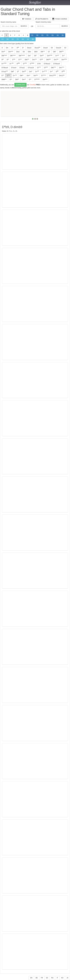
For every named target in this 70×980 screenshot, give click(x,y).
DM (43, 52)
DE (37, 978)
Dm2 (18, 52)
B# (33, 39)
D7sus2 (22, 68)
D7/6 (39, 64)
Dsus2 (29, 48)
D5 (52, 48)
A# (28, 39)
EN (31, 978)
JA (67, 978)
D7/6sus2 (47, 64)
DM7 (27, 60)
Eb (42, 35)
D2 (65, 48)
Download (21, 85)
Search (24, 26)
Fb (47, 35)
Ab (58, 35)
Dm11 (53, 76)
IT (57, 978)
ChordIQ (32, 85)
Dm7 (34, 60)
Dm (7, 48)
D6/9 (36, 52)
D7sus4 (14, 68)
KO (62, 978)
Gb (52, 35)
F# (18, 39)
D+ (12, 48)
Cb (32, 35)
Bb (63, 35)
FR (42, 978)
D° (23, 48)
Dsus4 (45, 48)
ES (47, 978)
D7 (49, 52)
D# (8, 39)
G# (23, 39)
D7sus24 (31, 68)
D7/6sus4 (57, 64)
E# (13, 39)
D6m (29, 52)
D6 (24, 52)
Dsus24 (59, 48)
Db (37, 35)
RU (52, 978)
